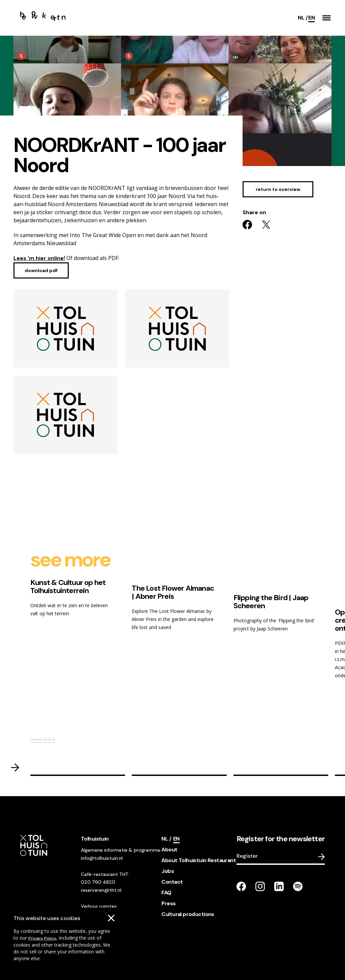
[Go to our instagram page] (260, 886)
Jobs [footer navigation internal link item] (168, 871)
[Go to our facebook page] (241, 886)
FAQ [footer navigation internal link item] (166, 893)
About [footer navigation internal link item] (169, 850)
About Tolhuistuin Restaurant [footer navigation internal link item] (199, 860)
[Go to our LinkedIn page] (279, 886)
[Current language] (311, 18)
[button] (326, 18)
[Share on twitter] (266, 225)
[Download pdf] (41, 270)
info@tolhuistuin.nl (102, 858)
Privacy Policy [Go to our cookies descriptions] (42, 938)
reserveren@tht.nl (101, 890)
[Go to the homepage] (43, 18)
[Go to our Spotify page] (298, 886)
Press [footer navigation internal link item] (168, 903)
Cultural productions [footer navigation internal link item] (188, 914)
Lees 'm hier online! (39, 258)
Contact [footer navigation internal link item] (172, 882)
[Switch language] (303, 18)
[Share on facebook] (247, 225)
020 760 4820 (98, 882)
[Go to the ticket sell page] (278, 189)
